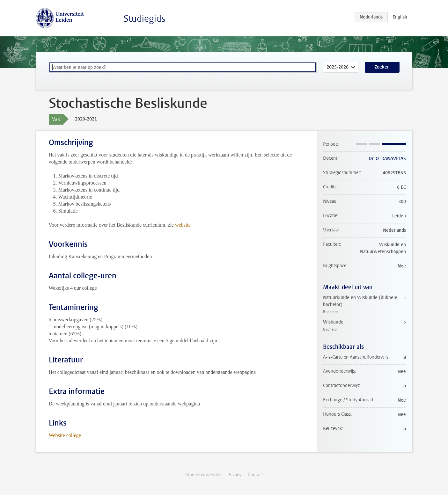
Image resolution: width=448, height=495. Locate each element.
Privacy (234, 475)
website (183, 225)
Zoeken (382, 67)
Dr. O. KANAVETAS (387, 159)
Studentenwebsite (203, 475)
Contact (255, 475)
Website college (65, 435)
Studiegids (145, 19)
